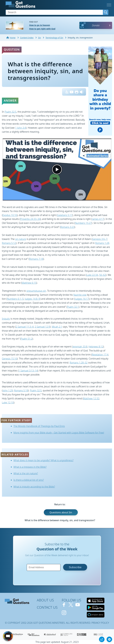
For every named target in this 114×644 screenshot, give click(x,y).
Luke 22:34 (92, 275)
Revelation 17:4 (100, 355)
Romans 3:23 (67, 227)
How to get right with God (42, 29)
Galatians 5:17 (65, 215)
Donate (96, 25)
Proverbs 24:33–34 (30, 219)
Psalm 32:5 (10, 112)
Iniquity (6, 319)
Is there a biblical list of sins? (29, 480)
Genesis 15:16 (9, 359)
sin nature (21, 239)
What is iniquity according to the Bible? (34, 487)
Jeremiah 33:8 (80, 347)
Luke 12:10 (8, 402)
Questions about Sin (61, 512)
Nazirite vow (80, 295)
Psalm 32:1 (73, 307)
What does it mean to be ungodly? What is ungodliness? (44, 460)
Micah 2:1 (57, 327)
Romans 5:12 (9, 243)
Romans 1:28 (102, 243)
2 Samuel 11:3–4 (25, 327)
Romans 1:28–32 (79, 363)
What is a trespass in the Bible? (30, 467)
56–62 (102, 275)
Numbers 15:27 (83, 223)
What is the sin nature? (26, 473)
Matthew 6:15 (29, 283)
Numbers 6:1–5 (15, 299)
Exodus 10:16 (10, 215)
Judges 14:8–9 (32, 299)
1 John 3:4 (20, 128)
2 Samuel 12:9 (42, 327)
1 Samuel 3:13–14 (28, 371)
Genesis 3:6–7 (100, 239)
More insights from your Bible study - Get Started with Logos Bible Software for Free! (59, 433)
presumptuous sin (36, 291)
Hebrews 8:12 (96, 347)
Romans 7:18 (36, 259)
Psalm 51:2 (26, 339)
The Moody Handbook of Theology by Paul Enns (39, 426)
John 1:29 (8, 390)
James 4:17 (98, 219)
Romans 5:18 (21, 390)
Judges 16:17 (82, 299)
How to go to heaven (40, 25)
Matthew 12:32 (91, 398)
